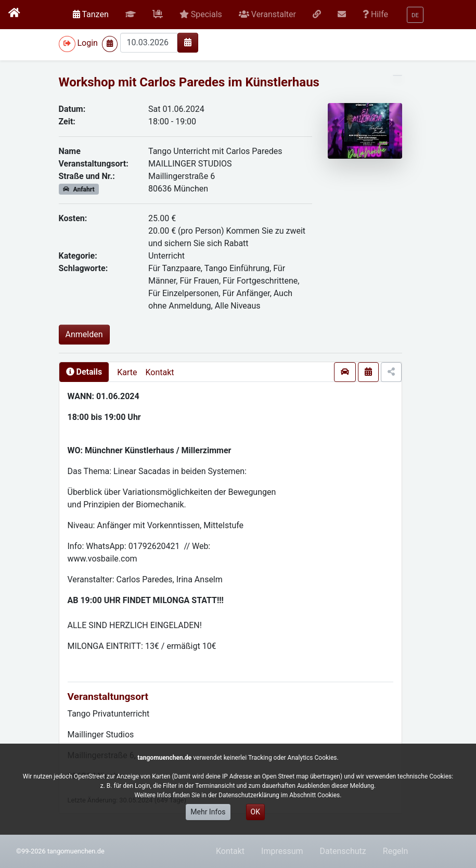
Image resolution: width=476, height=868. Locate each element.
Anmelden (84, 334)
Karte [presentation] (127, 372)
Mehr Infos (208, 812)
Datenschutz (343, 851)
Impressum (282, 851)
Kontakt (159, 372)
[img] (188, 42)
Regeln (396, 851)
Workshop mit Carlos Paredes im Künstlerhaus (189, 82)
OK (255, 812)
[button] (131, 15)
